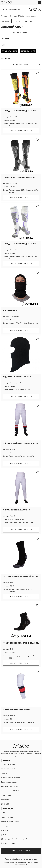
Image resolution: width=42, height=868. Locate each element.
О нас (3, 813)
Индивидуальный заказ (10, 826)
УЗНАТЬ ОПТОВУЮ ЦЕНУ (21, 131)
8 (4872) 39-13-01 (9, 843)
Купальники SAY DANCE (10, 786)
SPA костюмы (6, 795)
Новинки (4, 773)
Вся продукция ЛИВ (8, 764)
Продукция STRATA (17, 16)
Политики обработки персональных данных (21, 859)
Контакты (5, 830)
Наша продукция (7, 817)
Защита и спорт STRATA (10, 791)
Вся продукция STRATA (9, 769)
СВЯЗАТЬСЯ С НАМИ (21, 851)
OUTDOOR (5, 804)
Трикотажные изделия (9, 782)
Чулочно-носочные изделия (11, 778)
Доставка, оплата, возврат (11, 821)
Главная (4, 16)
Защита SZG (6, 800)
